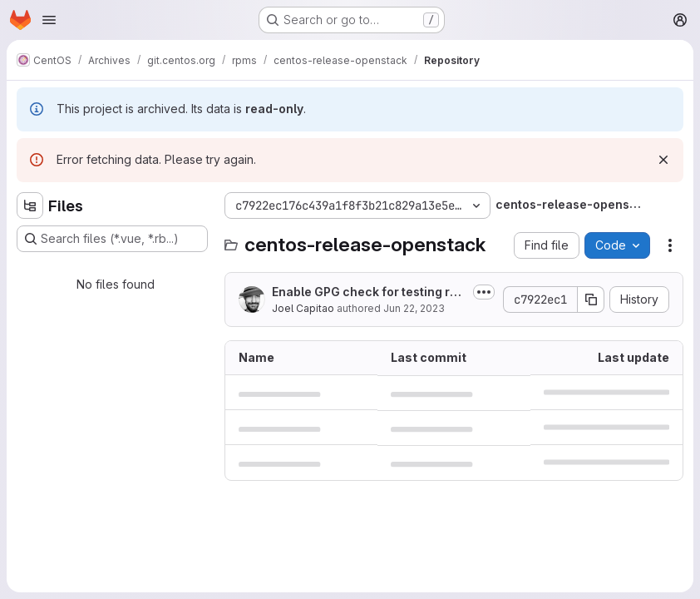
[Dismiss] (663, 160)
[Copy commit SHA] (591, 299)
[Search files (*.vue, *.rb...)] (112, 239)
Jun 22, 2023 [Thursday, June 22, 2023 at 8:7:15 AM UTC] (414, 308)
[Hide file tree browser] (30, 205)
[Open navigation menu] (49, 20)
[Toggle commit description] (484, 292)
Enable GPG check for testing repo (368, 292)
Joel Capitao (303, 308)
